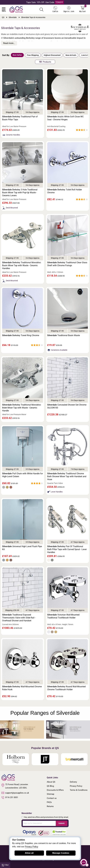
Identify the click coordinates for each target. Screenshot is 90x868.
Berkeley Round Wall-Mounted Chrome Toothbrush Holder (66, 688)
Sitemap (50, 794)
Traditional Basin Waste (64, 335)
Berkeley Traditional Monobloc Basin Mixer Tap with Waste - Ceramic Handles (22, 265)
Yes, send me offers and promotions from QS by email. (46, 817)
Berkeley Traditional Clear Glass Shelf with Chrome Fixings (67, 264)
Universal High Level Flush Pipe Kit (22, 548)
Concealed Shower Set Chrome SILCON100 (67, 406)
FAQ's (49, 802)
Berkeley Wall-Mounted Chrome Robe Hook (22, 688)
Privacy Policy (76, 786)
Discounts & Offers (55, 790)
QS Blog (50, 786)
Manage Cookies (61, 853)
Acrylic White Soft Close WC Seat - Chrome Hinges (65, 118)
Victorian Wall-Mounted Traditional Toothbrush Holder (63, 616)
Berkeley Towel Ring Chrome (21, 335)
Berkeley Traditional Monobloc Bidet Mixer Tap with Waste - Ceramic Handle (22, 408)
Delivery (73, 782)
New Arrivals (71, 55)
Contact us (52, 798)
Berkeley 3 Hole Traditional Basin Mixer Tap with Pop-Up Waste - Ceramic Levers (20, 193)
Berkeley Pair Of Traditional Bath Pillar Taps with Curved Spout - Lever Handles (67, 549)
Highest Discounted (52, 55)
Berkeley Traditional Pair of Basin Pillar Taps (20, 118)
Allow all (29, 853)
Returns (50, 806)
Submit (62, 823)
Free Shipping (33, 55)
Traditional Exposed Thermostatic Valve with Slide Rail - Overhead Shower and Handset (19, 618)
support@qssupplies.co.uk (15, 793)
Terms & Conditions (79, 790)
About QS (51, 782)
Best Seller (17, 55)
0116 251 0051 (10, 798)
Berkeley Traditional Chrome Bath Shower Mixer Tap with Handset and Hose (67, 476)
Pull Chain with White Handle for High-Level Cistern (22, 475)
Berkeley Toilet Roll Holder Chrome (65, 191)
